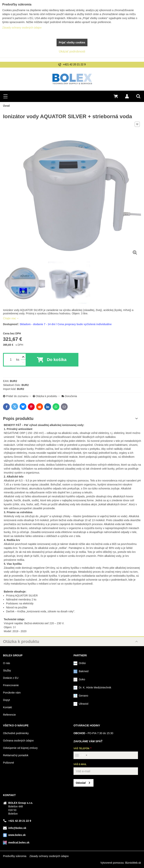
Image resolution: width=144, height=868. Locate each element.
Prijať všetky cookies (72, 42)
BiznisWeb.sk (133, 863)
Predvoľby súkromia (15, 856)
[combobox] (81, 755)
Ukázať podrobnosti (72, 51)
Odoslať (81, 783)
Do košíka (57, 360)
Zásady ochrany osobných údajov (49, 856)
